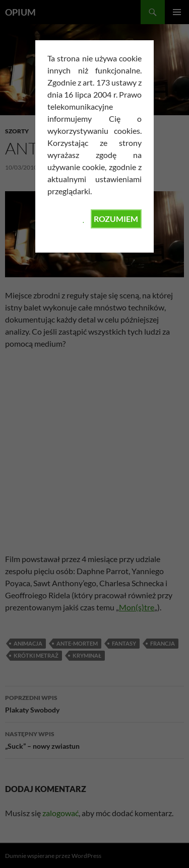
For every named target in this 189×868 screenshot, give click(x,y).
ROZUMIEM (116, 219)
